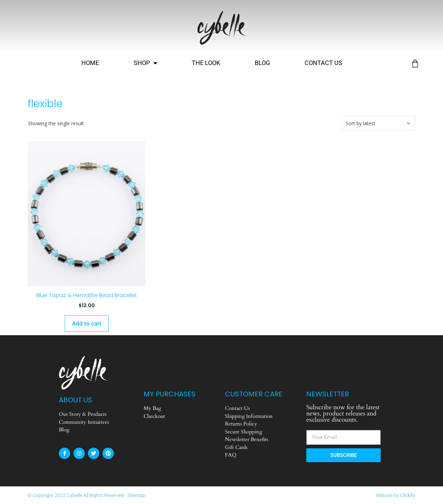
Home (90, 63)
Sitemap (136, 495)
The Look (206, 63)
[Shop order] (378, 123)
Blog (262, 63)
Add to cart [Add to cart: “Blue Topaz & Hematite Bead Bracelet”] (87, 323)
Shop (145, 63)
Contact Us (323, 63)
